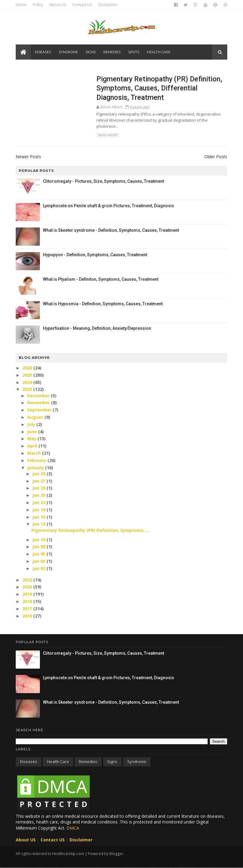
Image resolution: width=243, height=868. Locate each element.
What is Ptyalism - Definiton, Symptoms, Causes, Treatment (101, 279)
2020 (28, 587)
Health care (159, 52)
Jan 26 (39, 488)
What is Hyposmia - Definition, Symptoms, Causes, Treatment (103, 304)
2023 (28, 389)
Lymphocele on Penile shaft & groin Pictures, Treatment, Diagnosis (109, 206)
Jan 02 (39, 568)
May (32, 439)
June (33, 432)
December (39, 396)
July (32, 424)
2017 (28, 609)
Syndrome (68, 52)
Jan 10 (39, 540)
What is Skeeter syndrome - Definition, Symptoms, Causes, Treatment (111, 230)
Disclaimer (108, 5)
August (36, 417)
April (33, 446)
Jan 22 (39, 502)
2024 (28, 382)
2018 (28, 601)
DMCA (73, 828)
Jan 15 (39, 517)
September (40, 410)
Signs (91, 52)
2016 (28, 616)
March (35, 453)
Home (21, 5)
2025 (28, 375)
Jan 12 (39, 524)
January (36, 468)
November (39, 403)
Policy (38, 5)
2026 (28, 368)
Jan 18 (39, 510)
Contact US (82, 5)
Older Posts (216, 157)
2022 (28, 580)
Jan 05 (39, 554)
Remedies (112, 52)
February (37, 460)
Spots (134, 52)
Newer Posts (28, 157)
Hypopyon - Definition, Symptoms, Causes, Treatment (95, 255)
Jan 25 (39, 495)
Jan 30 (39, 474)
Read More (108, 135)
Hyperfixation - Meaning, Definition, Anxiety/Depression (97, 328)
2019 (28, 594)
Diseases (43, 52)
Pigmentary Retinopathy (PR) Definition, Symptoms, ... (91, 530)
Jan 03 (39, 561)
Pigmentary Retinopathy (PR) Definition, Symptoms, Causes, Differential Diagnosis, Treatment (159, 88)
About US (58, 5)
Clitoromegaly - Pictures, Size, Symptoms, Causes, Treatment (104, 181)
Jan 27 (39, 481)
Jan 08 (39, 547)
